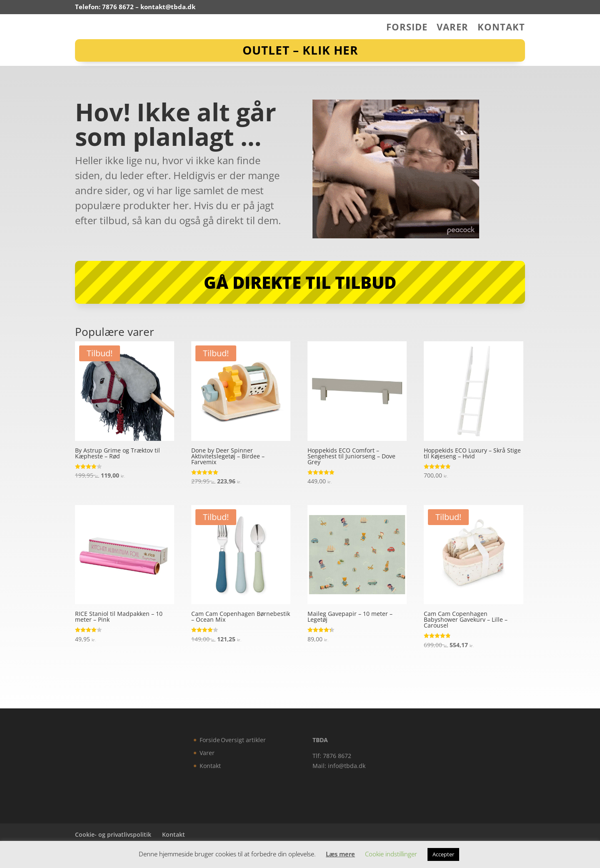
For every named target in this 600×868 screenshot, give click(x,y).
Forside (407, 28)
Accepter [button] (443, 854)
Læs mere (340, 854)
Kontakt (501, 28)
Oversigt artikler (243, 740)
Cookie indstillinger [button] (391, 854)
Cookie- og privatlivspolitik (113, 834)
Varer (452, 28)
